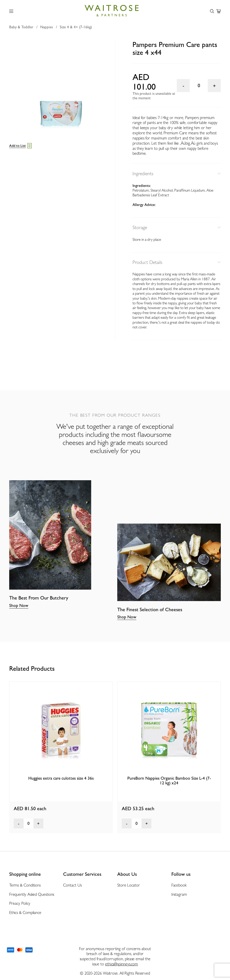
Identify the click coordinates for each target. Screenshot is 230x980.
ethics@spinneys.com (122, 964)
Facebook (179, 885)
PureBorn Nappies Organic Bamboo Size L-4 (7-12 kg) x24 (169, 780)
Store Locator (129, 885)
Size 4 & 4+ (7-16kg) (76, 27)
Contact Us (72, 885)
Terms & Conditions (25, 885)
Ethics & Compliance (25, 913)
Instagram (179, 894)
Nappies (47, 27)
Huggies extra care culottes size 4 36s (61, 778)
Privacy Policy (20, 903)
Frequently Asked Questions (32, 894)
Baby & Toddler (21, 27)
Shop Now (19, 605)
